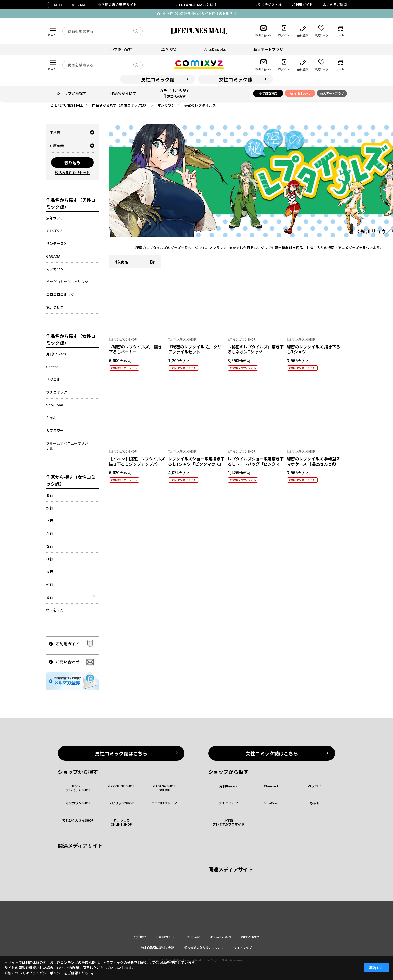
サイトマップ (243, 948)
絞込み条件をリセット (72, 173)
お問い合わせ (250, 937)
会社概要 (140, 937)
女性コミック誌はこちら (272, 753)
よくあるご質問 (335, 4)
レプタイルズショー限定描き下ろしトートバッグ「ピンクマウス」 (256, 464)
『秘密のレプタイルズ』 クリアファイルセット (195, 349)
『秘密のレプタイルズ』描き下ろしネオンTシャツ (256, 349)
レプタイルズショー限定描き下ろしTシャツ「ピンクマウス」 (196, 461)
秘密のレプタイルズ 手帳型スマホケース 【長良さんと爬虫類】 (314, 464)
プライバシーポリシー (46, 973)
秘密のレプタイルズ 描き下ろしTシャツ (314, 349)
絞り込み (72, 162)
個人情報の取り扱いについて (204, 948)
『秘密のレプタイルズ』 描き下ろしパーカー (135, 349)
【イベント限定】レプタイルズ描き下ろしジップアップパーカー (137, 464)
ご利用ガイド (302, 4)
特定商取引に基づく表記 (158, 948)
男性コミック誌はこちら (121, 753)
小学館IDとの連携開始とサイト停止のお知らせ (200, 13)
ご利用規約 (192, 937)
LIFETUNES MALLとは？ (197, 4)
